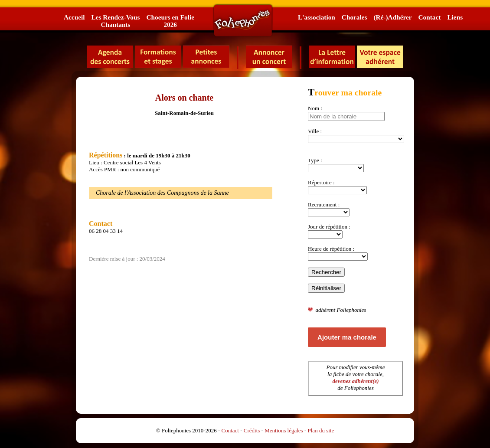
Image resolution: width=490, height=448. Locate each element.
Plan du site (321, 430)
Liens (455, 17)
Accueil (74, 17)
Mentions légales (284, 430)
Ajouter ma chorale (347, 337)
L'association (317, 17)
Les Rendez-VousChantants (115, 21)
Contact (430, 17)
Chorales (354, 17)
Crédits (252, 430)
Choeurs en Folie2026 (170, 21)
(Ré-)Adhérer (392, 17)
